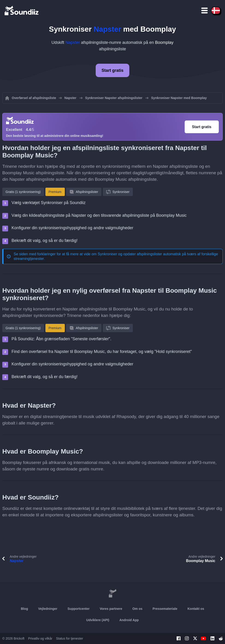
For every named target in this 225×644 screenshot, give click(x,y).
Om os (137, 609)
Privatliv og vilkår (40, 638)
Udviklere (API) (98, 620)
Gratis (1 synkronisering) (23, 192)
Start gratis (112, 70)
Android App (129, 620)
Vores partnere (111, 609)
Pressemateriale (165, 609)
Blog (24, 609)
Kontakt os (196, 609)
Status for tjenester (70, 638)
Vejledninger (48, 609)
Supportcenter (79, 609)
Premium (55, 192)
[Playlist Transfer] (22, 10)
